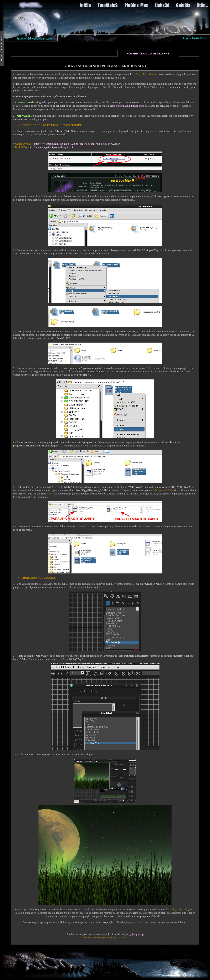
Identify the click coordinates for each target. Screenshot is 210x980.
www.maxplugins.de (127, 106)
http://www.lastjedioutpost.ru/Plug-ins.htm (52, 147)
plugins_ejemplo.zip (132, 934)
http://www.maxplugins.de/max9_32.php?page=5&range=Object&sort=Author (77, 144)
